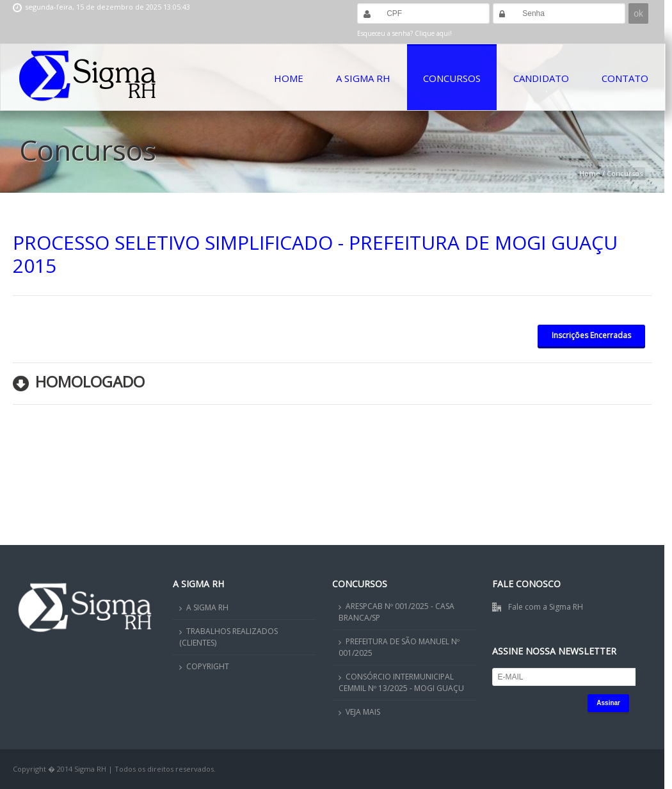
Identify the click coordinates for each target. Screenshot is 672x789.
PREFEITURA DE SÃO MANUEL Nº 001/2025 (399, 647)
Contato (625, 78)
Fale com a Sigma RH (546, 607)
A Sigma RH (363, 78)
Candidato (541, 78)
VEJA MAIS (363, 712)
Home (289, 78)
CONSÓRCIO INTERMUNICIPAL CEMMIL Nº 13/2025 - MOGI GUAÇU (401, 682)
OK (563, 760)
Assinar (608, 703)
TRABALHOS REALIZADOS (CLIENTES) (228, 637)
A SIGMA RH (207, 607)
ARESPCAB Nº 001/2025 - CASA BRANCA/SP (396, 612)
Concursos (452, 78)
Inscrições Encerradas (591, 335)
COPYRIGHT (208, 666)
